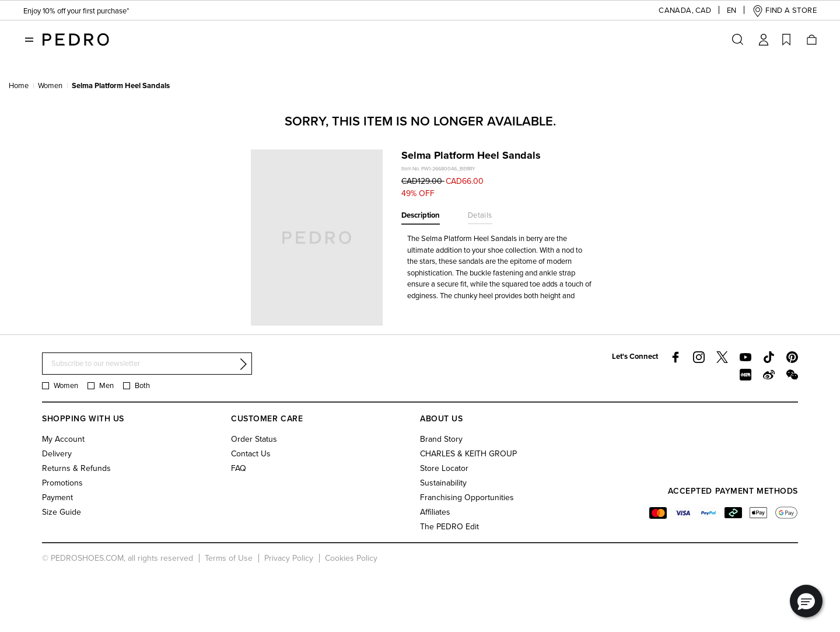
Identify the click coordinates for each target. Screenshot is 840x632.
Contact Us (251, 454)
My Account (63, 439)
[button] (676, 11)
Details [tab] (480, 215)
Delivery (57, 454)
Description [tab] (421, 215)
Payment (57, 497)
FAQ (239, 468)
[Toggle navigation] (29, 40)
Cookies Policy (351, 558)
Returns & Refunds (76, 468)
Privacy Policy (289, 558)
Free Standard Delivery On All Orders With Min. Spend (117, 12)
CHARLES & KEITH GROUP (468, 454)
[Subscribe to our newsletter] (147, 364)
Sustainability (443, 483)
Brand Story (441, 439)
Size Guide (62, 512)
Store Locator (444, 468)
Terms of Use (229, 558)
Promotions (62, 483)
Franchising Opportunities (467, 497)
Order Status (254, 439)
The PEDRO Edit (449, 527)
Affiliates (435, 512)
